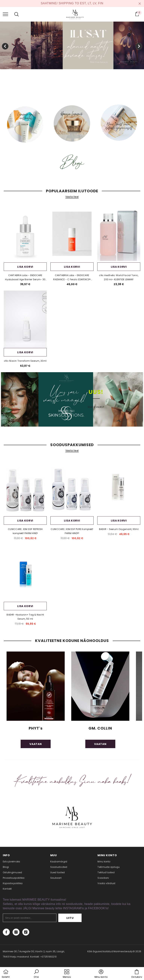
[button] (36, 974)
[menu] (5, 14)
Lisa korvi (25, 267)
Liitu (70, 918)
